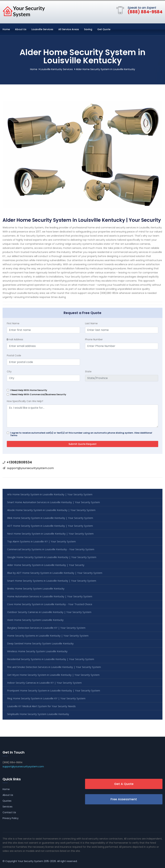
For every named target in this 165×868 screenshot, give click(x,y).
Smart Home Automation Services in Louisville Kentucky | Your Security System (53, 502)
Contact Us (9, 812)
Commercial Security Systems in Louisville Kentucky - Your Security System (51, 549)
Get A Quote (124, 784)
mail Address (15, 339)
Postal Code (14, 355)
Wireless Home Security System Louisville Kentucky (37, 651)
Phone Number (94, 339)
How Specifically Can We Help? (25, 401)
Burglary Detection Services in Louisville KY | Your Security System (46, 628)
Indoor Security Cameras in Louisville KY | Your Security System (44, 683)
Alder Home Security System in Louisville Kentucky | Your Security (46, 565)
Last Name (91, 323)
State (88, 371)
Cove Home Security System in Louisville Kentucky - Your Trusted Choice (50, 604)
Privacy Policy (11, 818)
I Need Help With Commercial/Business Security (38, 394)
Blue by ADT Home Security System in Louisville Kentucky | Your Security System (55, 573)
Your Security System (30, 861)
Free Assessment (124, 799)
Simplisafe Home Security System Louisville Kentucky (38, 714)
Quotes (7, 801)
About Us (21, 29)
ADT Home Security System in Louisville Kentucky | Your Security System (50, 526)
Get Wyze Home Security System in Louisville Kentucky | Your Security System (53, 675)
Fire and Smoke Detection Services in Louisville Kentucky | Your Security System (54, 667)
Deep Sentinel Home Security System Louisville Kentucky (40, 643)
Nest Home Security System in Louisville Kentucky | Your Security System (50, 534)
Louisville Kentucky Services (57, 69)
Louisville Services (42, 29)
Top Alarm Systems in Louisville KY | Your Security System (41, 541)
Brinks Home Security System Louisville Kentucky (36, 588)
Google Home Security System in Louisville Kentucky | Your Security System (52, 557)
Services (7, 807)
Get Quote (104, 29)
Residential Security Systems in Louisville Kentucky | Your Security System (51, 659)
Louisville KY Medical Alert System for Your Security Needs (41, 706)
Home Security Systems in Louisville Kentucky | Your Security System (48, 636)
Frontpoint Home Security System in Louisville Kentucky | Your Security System (54, 690)
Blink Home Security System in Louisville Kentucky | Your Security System (50, 518)
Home (6, 29)
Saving (88, 29)
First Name (13, 323)
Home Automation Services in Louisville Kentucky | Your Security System (50, 596)
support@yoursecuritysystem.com (30, 468)
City (9, 371)
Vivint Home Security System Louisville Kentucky (35, 620)
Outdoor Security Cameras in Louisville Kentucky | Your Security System (49, 612)
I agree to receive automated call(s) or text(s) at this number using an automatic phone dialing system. (81, 434)
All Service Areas (69, 29)
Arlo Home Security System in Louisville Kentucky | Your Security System (50, 494)
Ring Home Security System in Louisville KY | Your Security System (46, 698)
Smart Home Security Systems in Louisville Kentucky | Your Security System (52, 581)
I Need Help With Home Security (29, 390)
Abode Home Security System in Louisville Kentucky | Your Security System (51, 510)
